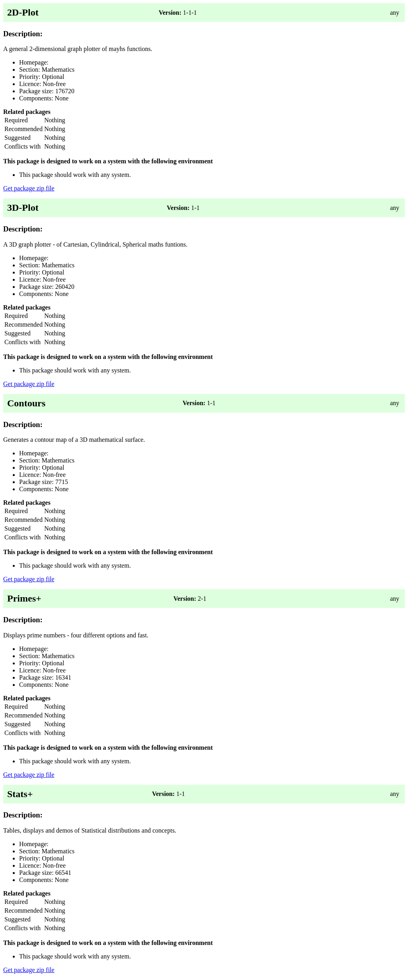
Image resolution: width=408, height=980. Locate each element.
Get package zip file (29, 188)
